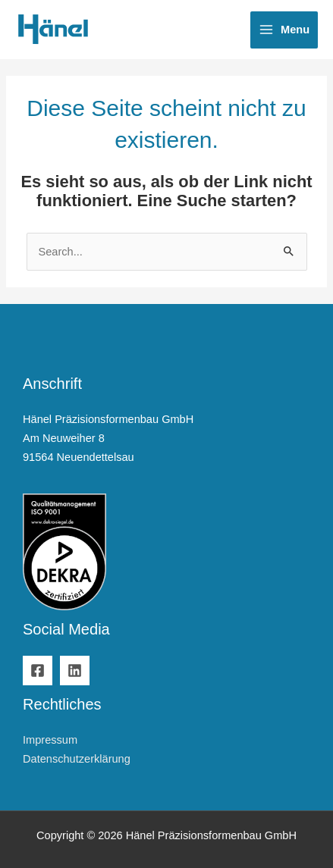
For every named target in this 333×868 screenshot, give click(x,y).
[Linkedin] (75, 671)
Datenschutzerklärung (77, 759)
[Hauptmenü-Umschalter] (284, 30)
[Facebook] (38, 671)
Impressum (50, 740)
